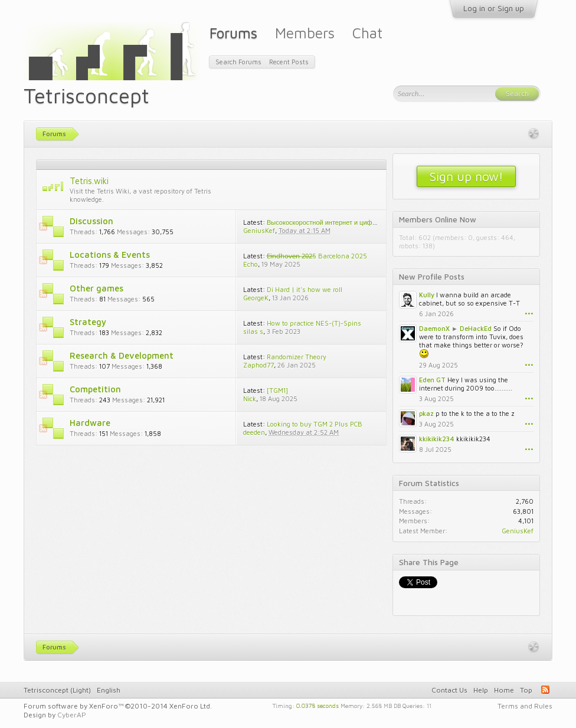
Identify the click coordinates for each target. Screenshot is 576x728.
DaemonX (434, 328)
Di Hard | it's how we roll (305, 289)
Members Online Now (438, 219)
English (109, 690)
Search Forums (238, 62)
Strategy (88, 322)
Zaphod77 (258, 365)
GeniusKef (259, 230)
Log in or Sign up (494, 8)
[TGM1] (277, 390)
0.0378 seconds (318, 705)
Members (305, 33)
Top (526, 690)
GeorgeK (256, 298)
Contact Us (449, 690)
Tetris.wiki (89, 181)
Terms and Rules (525, 706)
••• (529, 314)
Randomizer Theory (297, 357)
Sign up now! (467, 176)
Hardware (90, 423)
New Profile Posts (432, 277)
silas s (253, 331)
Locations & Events (110, 255)
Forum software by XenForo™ (118, 706)
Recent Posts (289, 62)
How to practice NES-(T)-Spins (314, 323)
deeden (254, 432)
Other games (96, 288)
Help (481, 690)
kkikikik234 (437, 439)
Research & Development (122, 355)
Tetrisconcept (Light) (57, 690)
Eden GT (432, 380)
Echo (251, 264)
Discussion (91, 221)
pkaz (426, 413)
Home (504, 690)
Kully (427, 295)
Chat (367, 33)
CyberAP (72, 715)
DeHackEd (476, 328)
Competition (95, 389)
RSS (43, 227)
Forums (233, 33)
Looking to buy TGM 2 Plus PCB (315, 424)
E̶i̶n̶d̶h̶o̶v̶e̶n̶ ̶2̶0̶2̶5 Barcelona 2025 (317, 256)
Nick (250, 399)
